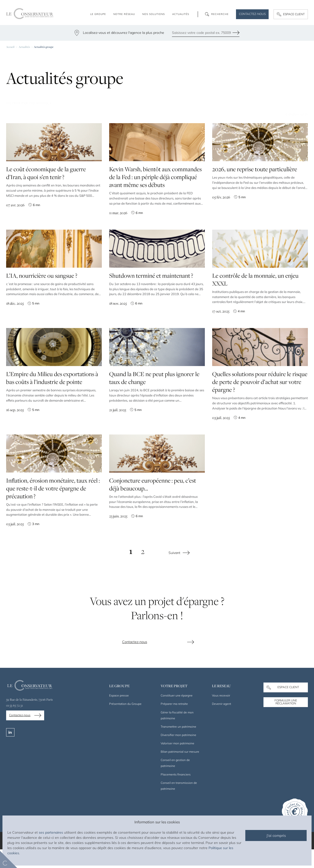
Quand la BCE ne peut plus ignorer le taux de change (154, 399)
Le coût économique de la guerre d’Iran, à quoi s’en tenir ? (46, 192)
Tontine (16, 112)
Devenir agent (222, 723)
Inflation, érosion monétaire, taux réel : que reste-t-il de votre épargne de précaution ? (53, 508)
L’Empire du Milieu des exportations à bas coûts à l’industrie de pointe (52, 398)
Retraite (75, 112)
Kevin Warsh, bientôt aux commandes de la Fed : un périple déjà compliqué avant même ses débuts (155, 197)
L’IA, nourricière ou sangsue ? (42, 295)
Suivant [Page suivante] (174, 572)
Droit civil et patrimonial (77, 123)
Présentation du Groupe (125, 723)
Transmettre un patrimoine (178, 745)
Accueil (10, 47)
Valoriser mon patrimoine (177, 762)
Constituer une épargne (177, 714)
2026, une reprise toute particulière (255, 188)
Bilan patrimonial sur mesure (180, 770)
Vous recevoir (221, 714)
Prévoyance (102, 112)
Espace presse (119, 714)
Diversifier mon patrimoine (178, 754)
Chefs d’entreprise (27, 123)
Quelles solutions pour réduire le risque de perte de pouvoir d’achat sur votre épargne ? (260, 401)
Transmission (186, 112)
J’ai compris (276, 835)
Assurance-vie (45, 112)
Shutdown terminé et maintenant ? (151, 298)
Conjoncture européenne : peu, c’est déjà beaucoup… (153, 506)
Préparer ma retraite (174, 723)
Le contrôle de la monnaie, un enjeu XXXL (255, 302)
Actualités (24, 47)
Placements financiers (143, 112)
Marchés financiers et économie (237, 112)
